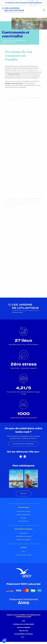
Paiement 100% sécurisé (23, 584)
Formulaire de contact (23, 555)
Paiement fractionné (24, 599)
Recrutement (23, 521)
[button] (4, 641)
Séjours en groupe (23, 511)
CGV (24, 621)
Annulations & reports (23, 536)
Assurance (23, 533)
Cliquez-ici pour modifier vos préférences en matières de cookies (23, 616)
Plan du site (24, 631)
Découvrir (23, 493)
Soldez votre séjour (23, 540)
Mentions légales (23, 627)
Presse (23, 518)
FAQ (23, 552)
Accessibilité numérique (23, 634)
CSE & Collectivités (23, 515)
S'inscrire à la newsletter (23, 444)
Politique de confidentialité (24, 624)
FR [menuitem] (24, 637)
